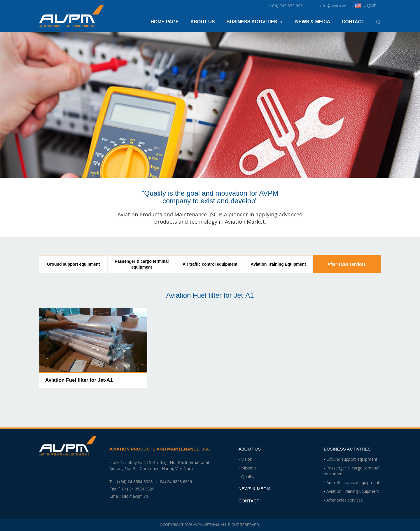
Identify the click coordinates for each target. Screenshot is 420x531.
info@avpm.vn (333, 6)
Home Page (165, 22)
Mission (249, 468)
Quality (248, 477)
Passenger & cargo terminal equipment (142, 264)
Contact (353, 22)
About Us (203, 22)
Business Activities (255, 22)
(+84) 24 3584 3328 (135, 482)
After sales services (347, 264)
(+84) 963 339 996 (286, 6)
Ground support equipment (73, 264)
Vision (247, 459)
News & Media (313, 22)
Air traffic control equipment (210, 264)
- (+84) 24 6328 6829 (173, 482)
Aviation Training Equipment (278, 264)
